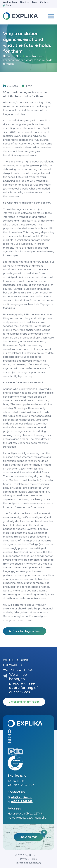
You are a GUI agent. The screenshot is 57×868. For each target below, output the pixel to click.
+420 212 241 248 (22, 801)
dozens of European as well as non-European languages (28, 281)
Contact (44, 2)
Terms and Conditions (28, 863)
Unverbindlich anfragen (24, 702)
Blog (35, 2)
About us (24, 2)
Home (7, 56)
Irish (36, 304)
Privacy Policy (28, 859)
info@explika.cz (21, 797)
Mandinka (9, 308)
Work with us (10, 2)
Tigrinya (45, 304)
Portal (9, 5)
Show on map (28, 837)
